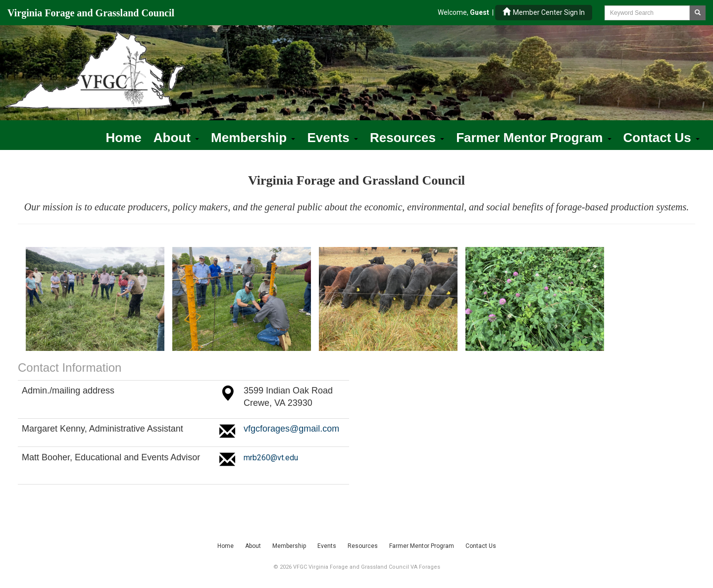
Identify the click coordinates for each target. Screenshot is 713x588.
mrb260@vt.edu (271, 458)
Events (332, 138)
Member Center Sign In (544, 12)
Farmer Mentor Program (534, 138)
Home (124, 138)
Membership (253, 138)
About (176, 138)
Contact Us (662, 138)
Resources (407, 138)
